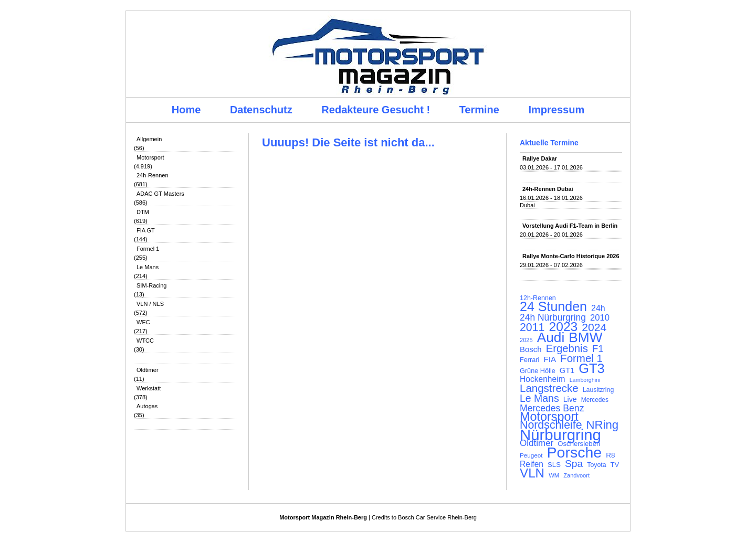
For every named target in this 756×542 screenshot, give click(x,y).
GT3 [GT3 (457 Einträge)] (591, 368)
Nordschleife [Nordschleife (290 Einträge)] (551, 425)
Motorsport (150, 157)
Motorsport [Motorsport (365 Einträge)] (549, 417)
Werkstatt (149, 388)
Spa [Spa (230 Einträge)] (574, 464)
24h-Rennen (153, 175)
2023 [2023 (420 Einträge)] (564, 327)
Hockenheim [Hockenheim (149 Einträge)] (543, 379)
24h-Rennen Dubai (548, 189)
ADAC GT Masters (160, 194)
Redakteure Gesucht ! (376, 110)
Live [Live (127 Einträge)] (570, 399)
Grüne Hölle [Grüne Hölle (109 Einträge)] (538, 371)
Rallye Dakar (540, 158)
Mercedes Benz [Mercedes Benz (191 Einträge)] (552, 408)
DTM (143, 212)
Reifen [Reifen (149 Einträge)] (532, 464)
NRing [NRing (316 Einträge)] (603, 425)
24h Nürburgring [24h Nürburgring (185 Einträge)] (553, 317)
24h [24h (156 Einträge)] (598, 309)
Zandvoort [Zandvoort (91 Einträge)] (576, 475)
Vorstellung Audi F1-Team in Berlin (570, 226)
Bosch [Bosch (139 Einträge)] (531, 349)
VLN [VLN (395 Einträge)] (532, 473)
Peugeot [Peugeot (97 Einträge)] (531, 455)
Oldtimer (148, 370)
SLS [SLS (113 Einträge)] (554, 465)
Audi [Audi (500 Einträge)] (551, 337)
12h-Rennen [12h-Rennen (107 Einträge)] (538, 298)
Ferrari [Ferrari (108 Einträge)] (529, 360)
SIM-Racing (151, 285)
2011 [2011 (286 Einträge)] (532, 327)
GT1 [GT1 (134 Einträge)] (567, 370)
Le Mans (148, 267)
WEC (143, 322)
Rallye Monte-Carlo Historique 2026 (571, 256)
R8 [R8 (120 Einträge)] (610, 455)
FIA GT (146, 230)
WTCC (145, 341)
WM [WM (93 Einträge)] (554, 475)
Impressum (557, 110)
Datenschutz (261, 110)
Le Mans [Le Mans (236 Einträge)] (539, 398)
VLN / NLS (150, 304)
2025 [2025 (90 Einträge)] (526, 340)
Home (186, 110)
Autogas (147, 406)
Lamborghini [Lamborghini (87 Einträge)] (585, 380)
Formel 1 (148, 249)
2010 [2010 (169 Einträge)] (600, 318)
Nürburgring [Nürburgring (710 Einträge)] (560, 435)
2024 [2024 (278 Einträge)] (594, 327)
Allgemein (149, 139)
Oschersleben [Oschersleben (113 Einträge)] (579, 444)
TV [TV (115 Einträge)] (615, 465)
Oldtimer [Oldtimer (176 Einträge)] (537, 443)
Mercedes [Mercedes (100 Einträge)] (595, 400)
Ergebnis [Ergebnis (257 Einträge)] (567, 348)
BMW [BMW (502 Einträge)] (585, 337)
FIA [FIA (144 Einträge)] (550, 359)
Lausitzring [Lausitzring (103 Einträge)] (598, 390)
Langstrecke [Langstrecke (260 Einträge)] (549, 388)
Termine (479, 110)
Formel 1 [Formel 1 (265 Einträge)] (581, 358)
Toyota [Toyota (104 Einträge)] (596, 465)
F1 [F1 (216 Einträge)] (598, 349)
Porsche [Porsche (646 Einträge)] (575, 452)
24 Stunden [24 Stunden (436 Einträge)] (553, 306)
